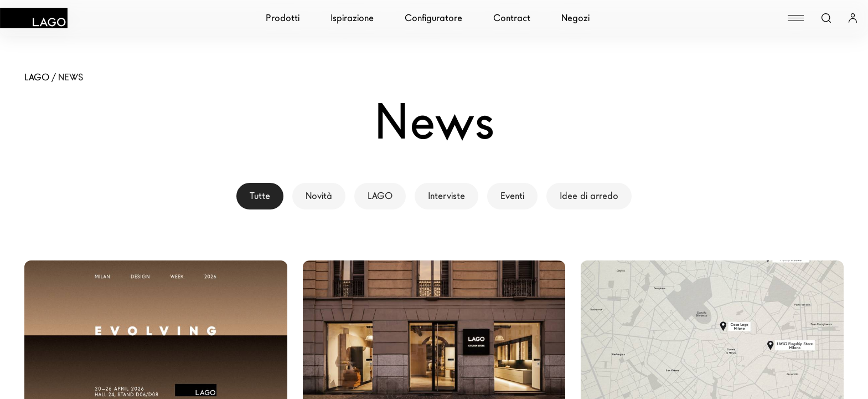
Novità (319, 196)
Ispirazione (352, 18)
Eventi (512, 196)
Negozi (575, 18)
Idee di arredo (589, 196)
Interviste (446, 196)
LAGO (380, 196)
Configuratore (433, 18)
